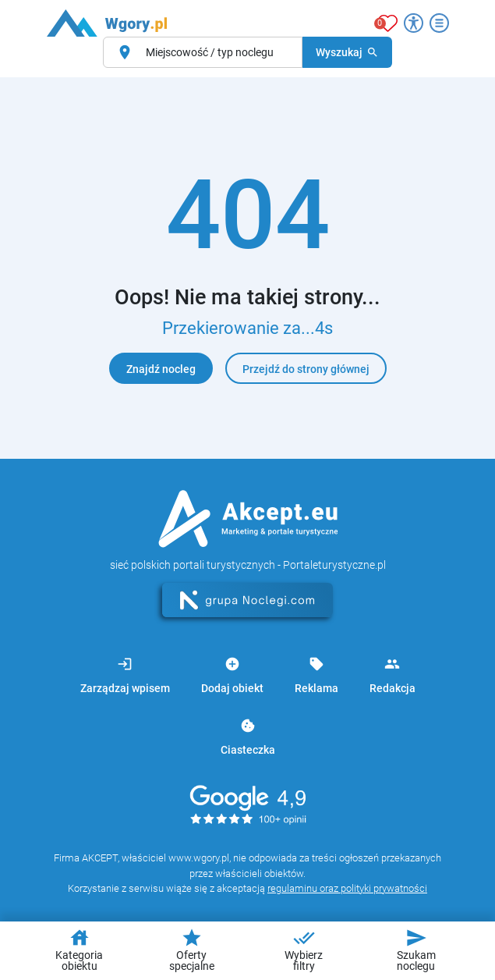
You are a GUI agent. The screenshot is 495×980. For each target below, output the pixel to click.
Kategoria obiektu (79, 950)
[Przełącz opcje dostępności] (414, 23)
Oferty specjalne (192, 950)
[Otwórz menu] (439, 23)
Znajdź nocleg (161, 369)
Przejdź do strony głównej (306, 369)
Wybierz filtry (304, 950)
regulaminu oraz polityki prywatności (347, 888)
